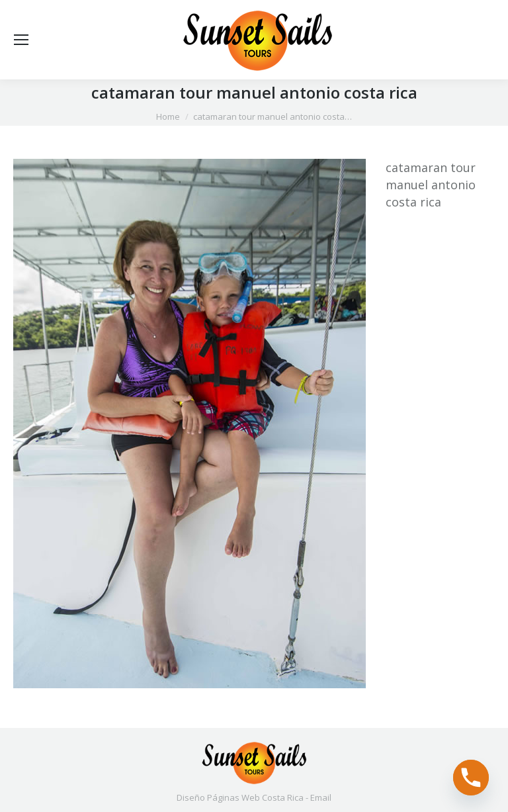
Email (321, 797)
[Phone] (471, 778)
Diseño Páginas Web (218, 797)
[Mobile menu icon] (21, 40)
